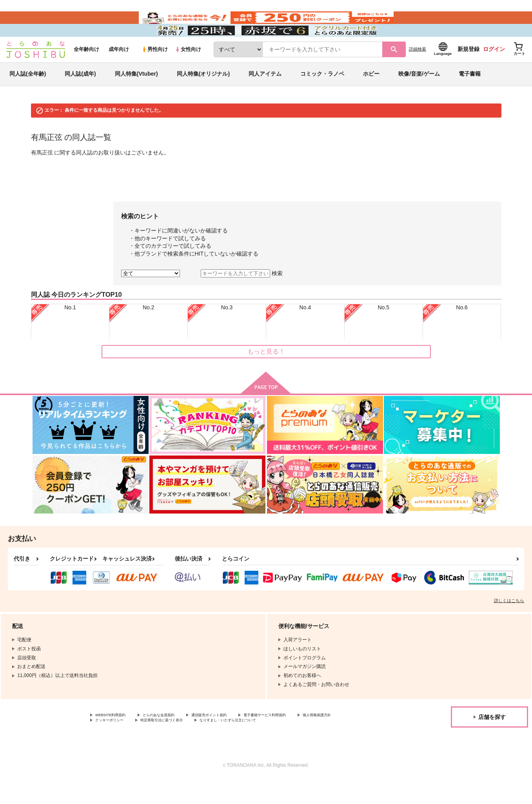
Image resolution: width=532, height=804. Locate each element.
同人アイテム (265, 96)
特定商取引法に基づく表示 (232, 744)
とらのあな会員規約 (173, 737)
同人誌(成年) (80, 96)
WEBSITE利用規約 (115, 737)
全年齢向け (86, 71)
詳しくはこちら (509, 622)
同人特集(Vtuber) (136, 96)
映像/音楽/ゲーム (419, 96)
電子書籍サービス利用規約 (303, 737)
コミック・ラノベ (322, 96)
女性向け (188, 71)
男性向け (155, 71)
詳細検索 (418, 71)
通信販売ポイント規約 (235, 737)
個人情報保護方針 (114, 744)
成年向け (119, 71)
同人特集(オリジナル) (203, 96)
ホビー (371, 96)
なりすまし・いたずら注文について (315, 744)
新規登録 (468, 71)
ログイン (494, 71)
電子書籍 (470, 96)
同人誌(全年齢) (28, 96)
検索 (277, 295)
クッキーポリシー (169, 744)
